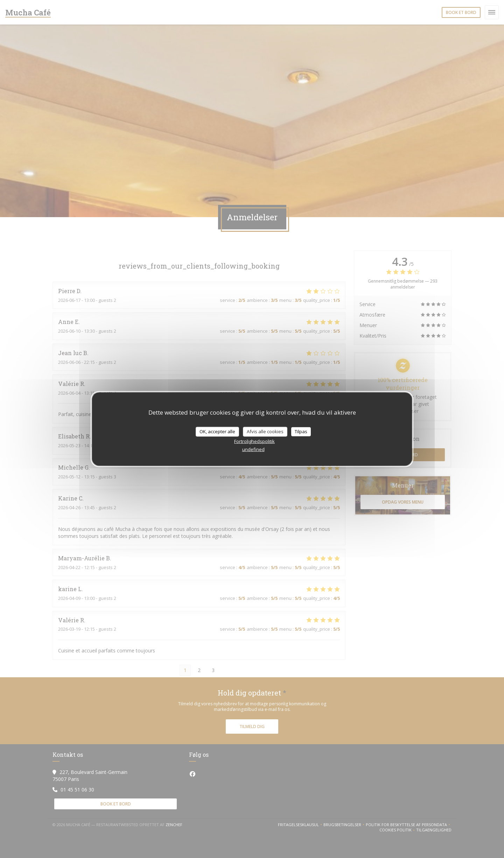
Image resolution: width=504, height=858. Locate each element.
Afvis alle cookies (265, 431)
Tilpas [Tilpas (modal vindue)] (301, 431)
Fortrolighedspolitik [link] (254, 441)
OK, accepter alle (217, 431)
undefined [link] (253, 449)
